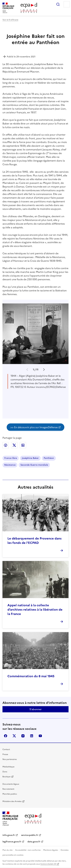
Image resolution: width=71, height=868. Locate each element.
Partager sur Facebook (6, 445)
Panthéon (49, 458)
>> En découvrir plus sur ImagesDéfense (34, 427)
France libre (11, 458)
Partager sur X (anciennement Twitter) (14, 445)
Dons (5, 772)
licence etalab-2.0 (48, 864)
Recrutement (8, 789)
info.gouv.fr (9, 835)
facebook (6, 736)
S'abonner (35, 709)
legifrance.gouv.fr (12, 842)
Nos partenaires (10, 759)
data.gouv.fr (34, 842)
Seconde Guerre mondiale (34, 465)
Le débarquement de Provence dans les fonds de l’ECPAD (34, 541)
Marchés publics (10, 794)
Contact (6, 749)
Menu (67, 4)
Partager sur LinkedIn (23, 445)
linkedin (32, 736)
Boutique (7, 777)
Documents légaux (11, 784)
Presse (5, 754)
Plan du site (8, 850)
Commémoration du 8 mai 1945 (31, 676)
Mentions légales (51, 850)
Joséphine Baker (30, 458)
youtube (40, 736)
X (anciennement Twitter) (14, 736)
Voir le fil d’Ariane (10, 20)
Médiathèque (8, 767)
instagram (23, 736)
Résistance (10, 465)
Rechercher (58, 4)
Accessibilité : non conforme (28, 850)
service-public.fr (30, 835)
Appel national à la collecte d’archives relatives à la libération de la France (35, 610)
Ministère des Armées (12, 801)
